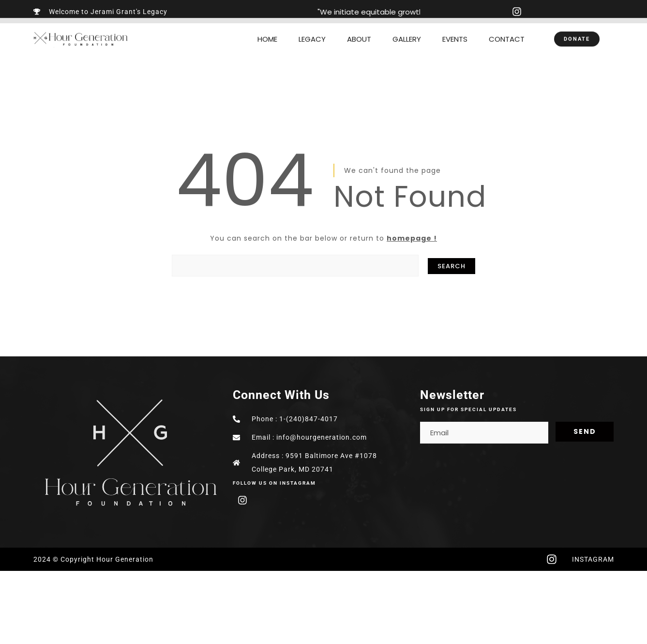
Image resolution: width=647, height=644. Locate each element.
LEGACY (312, 31)
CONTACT (507, 31)
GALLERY (407, 31)
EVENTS (455, 31)
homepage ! (412, 238)
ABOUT (359, 31)
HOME (267, 31)
